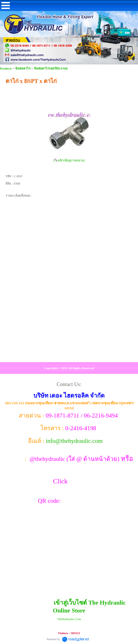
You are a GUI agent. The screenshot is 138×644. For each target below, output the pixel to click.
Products (6, 68)
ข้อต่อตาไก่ (23, 68)
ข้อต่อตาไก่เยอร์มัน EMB (51, 68)
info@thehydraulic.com (74, 441)
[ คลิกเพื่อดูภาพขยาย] (69, 160)
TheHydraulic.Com (69, 619)
